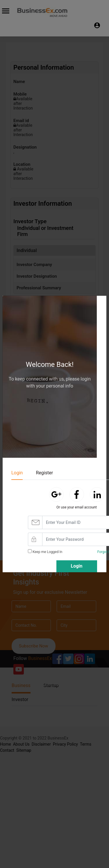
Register (44, 473)
